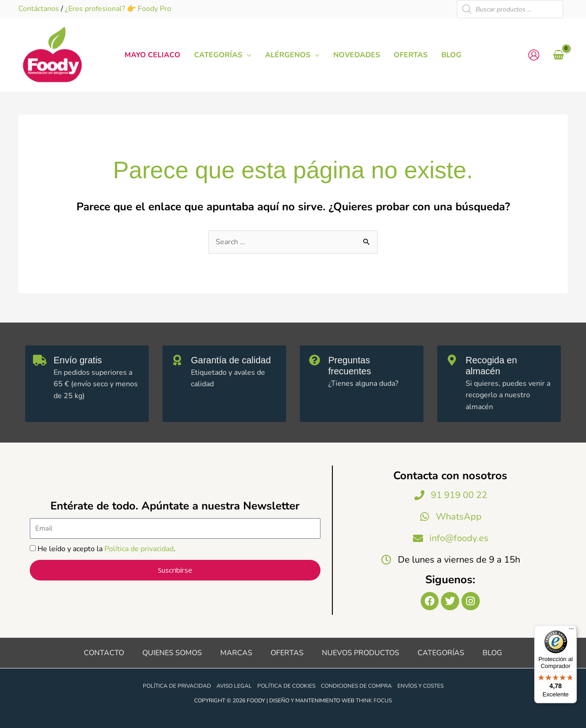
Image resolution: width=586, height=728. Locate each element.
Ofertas (287, 653)
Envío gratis (78, 360)
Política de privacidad (139, 549)
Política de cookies (286, 686)
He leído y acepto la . (106, 549)
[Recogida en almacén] (452, 360)
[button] (247, 55)
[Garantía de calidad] (177, 360)
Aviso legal (234, 686)
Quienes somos (172, 653)
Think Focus (374, 701)
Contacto (104, 653)
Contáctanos (39, 9)
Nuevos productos (361, 653)
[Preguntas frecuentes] (315, 360)
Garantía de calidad (231, 360)
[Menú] (571, 631)
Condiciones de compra (356, 686)
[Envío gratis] (40, 360)
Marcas (236, 653)
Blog (492, 653)
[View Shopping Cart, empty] (558, 55)
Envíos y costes (421, 686)
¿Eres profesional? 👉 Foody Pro (118, 9)
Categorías (441, 653)
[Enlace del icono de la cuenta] (534, 55)
